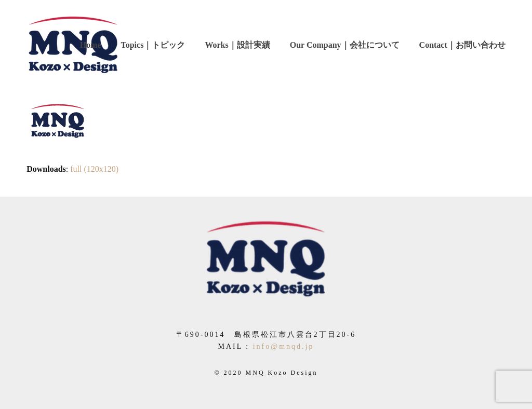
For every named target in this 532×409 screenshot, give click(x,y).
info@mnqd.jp (284, 346)
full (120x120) (94, 169)
